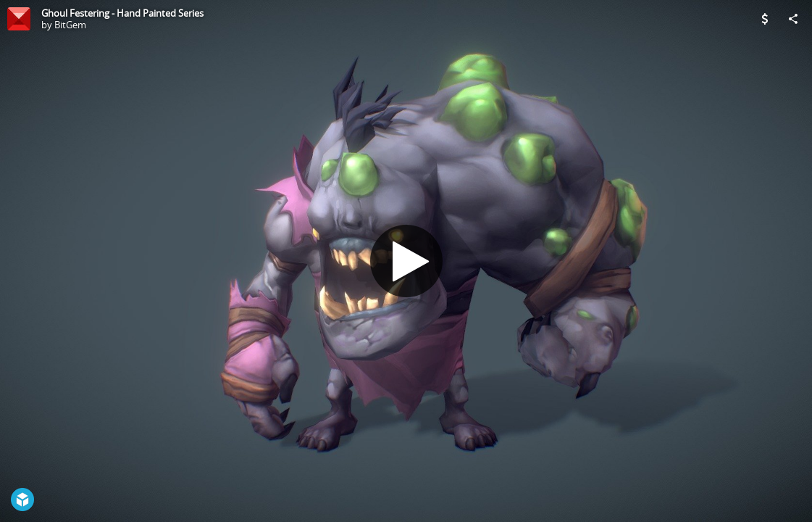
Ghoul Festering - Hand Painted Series (122, 13)
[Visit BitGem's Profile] (19, 19)
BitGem (70, 25)
